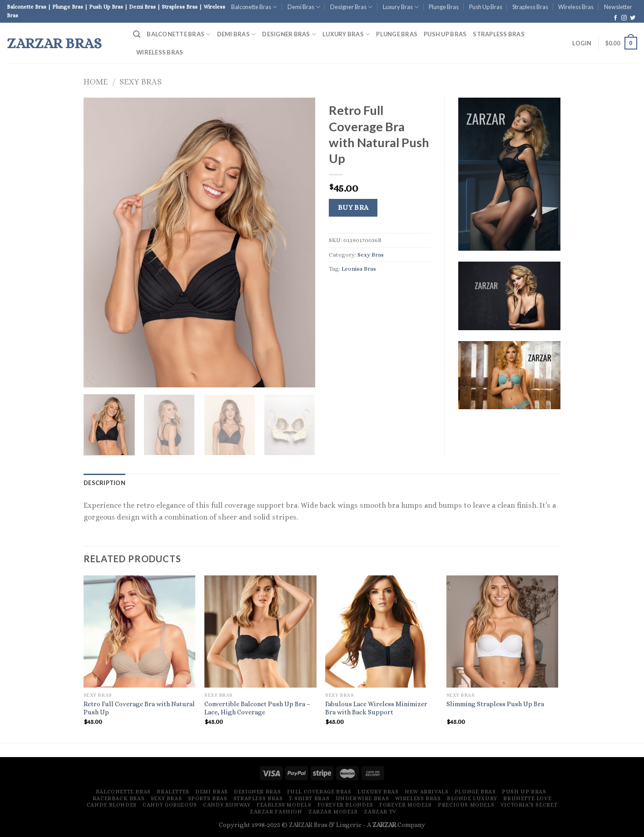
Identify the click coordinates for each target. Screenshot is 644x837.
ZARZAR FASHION (276, 812)
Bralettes (173, 792)
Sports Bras (208, 798)
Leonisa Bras (359, 269)
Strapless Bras (530, 7)
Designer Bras (351, 7)
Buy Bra (353, 208)
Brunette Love (527, 798)
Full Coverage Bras (319, 792)
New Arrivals (426, 792)
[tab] (104, 483)
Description (104, 483)
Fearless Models (284, 805)
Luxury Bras (401, 7)
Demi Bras (304, 7)
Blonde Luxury (472, 798)
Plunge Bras (444, 7)
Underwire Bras (362, 798)
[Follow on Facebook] (615, 18)
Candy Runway (227, 805)
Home (96, 82)
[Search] (137, 34)
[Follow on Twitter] (633, 18)
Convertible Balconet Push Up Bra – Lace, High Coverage (257, 708)
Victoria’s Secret (529, 805)
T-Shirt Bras (309, 798)
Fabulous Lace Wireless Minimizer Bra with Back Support (376, 708)
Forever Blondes (345, 805)
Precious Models (466, 805)
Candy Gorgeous (170, 805)
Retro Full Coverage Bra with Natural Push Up (139, 708)
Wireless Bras (576, 7)
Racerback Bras (119, 798)
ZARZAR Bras (54, 43)
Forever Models (406, 805)
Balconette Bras (254, 7)
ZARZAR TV (380, 812)
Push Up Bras (486, 7)
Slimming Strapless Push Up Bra (495, 704)
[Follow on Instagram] (624, 18)
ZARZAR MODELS (333, 812)
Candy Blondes (112, 805)
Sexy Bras (141, 82)
